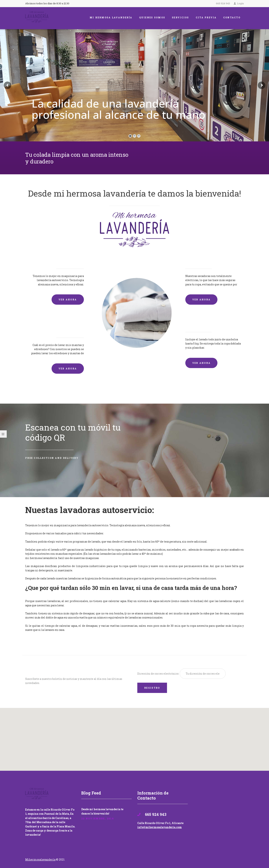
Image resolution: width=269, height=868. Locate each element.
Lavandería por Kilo (208, 322)
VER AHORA (68, 299)
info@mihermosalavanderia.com (160, 827)
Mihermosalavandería (40, 859)
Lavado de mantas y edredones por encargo (58, 325)
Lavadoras (72, 259)
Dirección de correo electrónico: (159, 674)
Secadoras (197, 259)
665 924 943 (223, 3)
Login (240, 3)
